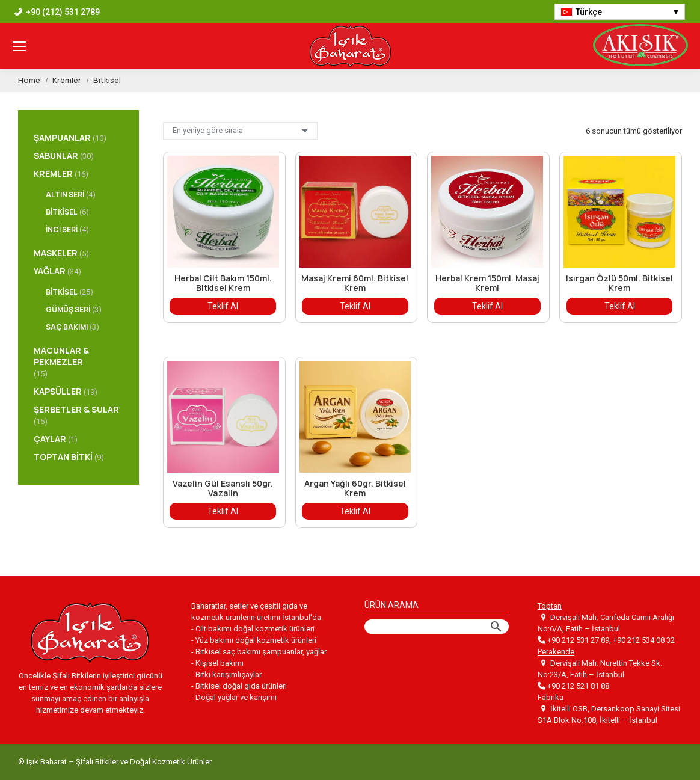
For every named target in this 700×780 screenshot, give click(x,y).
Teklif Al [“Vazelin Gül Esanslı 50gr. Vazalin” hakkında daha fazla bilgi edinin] (223, 511)
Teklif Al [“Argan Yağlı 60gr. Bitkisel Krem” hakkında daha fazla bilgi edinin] (355, 511)
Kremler (53, 174)
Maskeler (56, 253)
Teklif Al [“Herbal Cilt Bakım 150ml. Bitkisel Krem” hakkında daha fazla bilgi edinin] (223, 306)
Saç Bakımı (67, 327)
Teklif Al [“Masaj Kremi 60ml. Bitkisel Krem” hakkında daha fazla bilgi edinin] (355, 306)
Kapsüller (58, 391)
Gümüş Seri (68, 309)
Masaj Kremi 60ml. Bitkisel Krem (355, 283)
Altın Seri (65, 195)
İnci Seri (62, 229)
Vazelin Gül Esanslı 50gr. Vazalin (223, 488)
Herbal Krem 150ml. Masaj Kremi (487, 283)
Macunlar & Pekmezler (61, 356)
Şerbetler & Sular (76, 409)
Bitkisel (62, 212)
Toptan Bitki (63, 457)
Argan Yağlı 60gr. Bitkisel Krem (355, 488)
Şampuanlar (62, 137)
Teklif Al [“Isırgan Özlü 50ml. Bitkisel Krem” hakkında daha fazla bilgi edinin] (620, 306)
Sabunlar (56, 155)
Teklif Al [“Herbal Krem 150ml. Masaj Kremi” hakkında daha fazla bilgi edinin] (487, 306)
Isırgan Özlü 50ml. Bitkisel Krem (619, 283)
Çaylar (50, 439)
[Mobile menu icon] (19, 46)
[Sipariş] (240, 131)
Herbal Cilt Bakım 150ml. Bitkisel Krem (223, 283)
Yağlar (50, 271)
